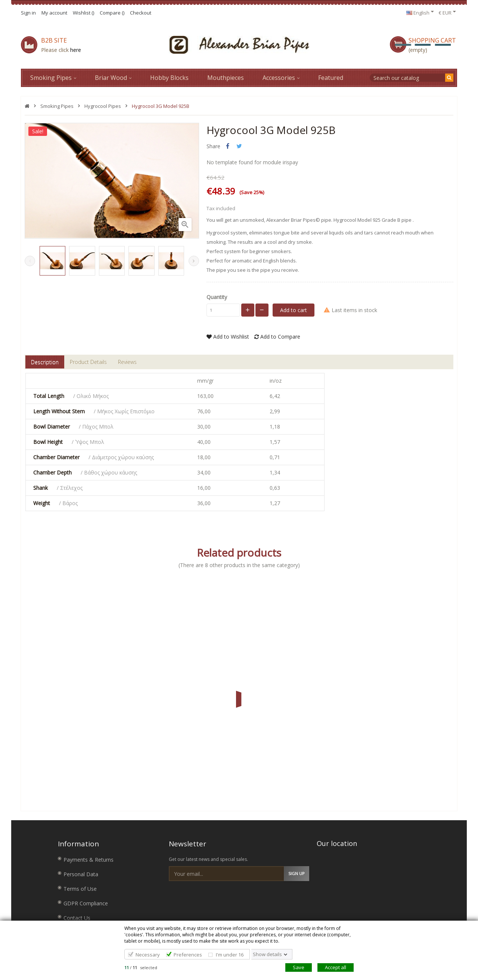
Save (299, 967)
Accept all (336, 967)
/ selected (141, 967)
